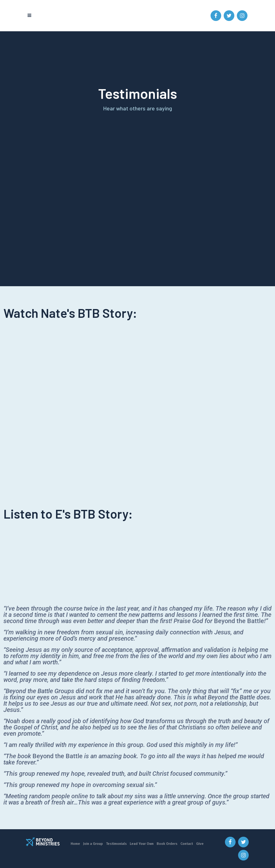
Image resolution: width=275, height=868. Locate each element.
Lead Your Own (142, 844)
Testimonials (116, 844)
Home (75, 844)
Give (200, 844)
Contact (187, 844)
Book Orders (167, 844)
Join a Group (93, 844)
